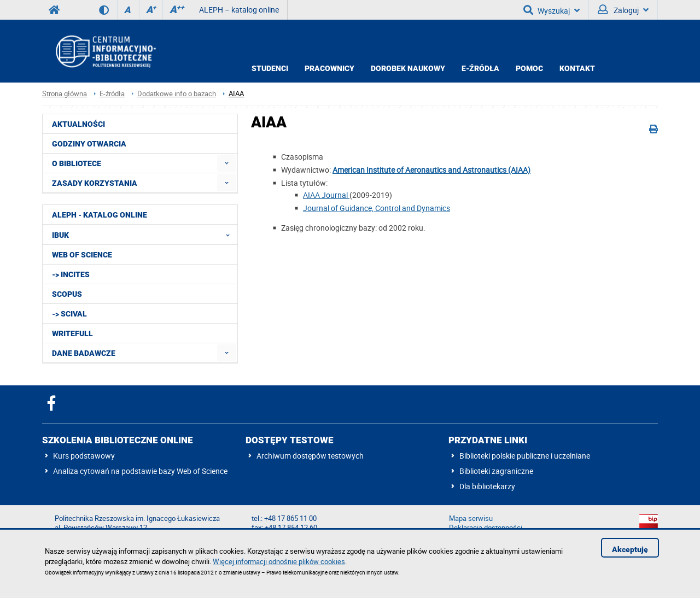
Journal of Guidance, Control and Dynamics (377, 208)
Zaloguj (623, 10)
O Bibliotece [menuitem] (77, 163)
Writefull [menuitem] (72, 333)
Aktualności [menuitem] (78, 124)
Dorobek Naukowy (408, 68)
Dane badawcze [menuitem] (84, 353)
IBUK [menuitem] (144, 234)
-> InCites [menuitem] (71, 274)
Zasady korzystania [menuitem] (95, 183)
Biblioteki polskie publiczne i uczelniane (525, 456)
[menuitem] (227, 163)
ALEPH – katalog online (239, 10)
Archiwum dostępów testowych (310, 456)
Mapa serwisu (471, 518)
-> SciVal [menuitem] (69, 314)
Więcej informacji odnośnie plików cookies (279, 561)
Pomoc (529, 68)
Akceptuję (630, 549)
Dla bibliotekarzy (487, 486)
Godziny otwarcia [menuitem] (89, 144)
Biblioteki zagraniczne (496, 471)
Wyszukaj (552, 10)
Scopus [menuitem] (67, 294)
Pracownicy (329, 68)
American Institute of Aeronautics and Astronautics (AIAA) (431, 170)
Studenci (270, 68)
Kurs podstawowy (84, 456)
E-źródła (480, 68)
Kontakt (577, 68)
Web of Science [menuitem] (82, 255)
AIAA (236, 94)
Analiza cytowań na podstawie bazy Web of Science (140, 471)
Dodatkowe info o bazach (177, 94)
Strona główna (65, 94)
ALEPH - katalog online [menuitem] (100, 215)
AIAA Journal (326, 195)
